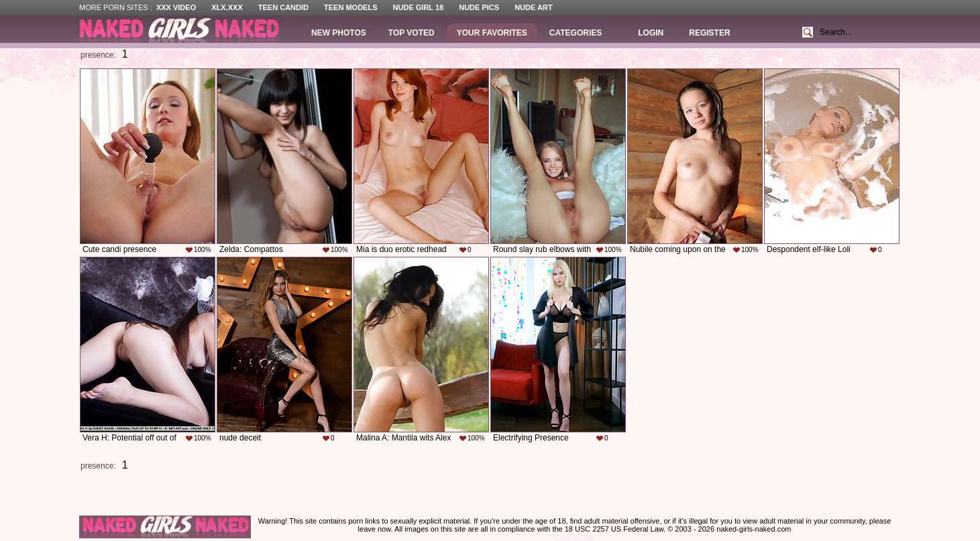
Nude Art (533, 7)
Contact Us (574, 537)
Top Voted (412, 33)
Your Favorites (492, 33)
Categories (576, 33)
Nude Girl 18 (419, 7)
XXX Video (176, 7)
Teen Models (350, 7)
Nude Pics (479, 7)
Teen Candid (283, 7)
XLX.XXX (227, 7)
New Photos (339, 33)
